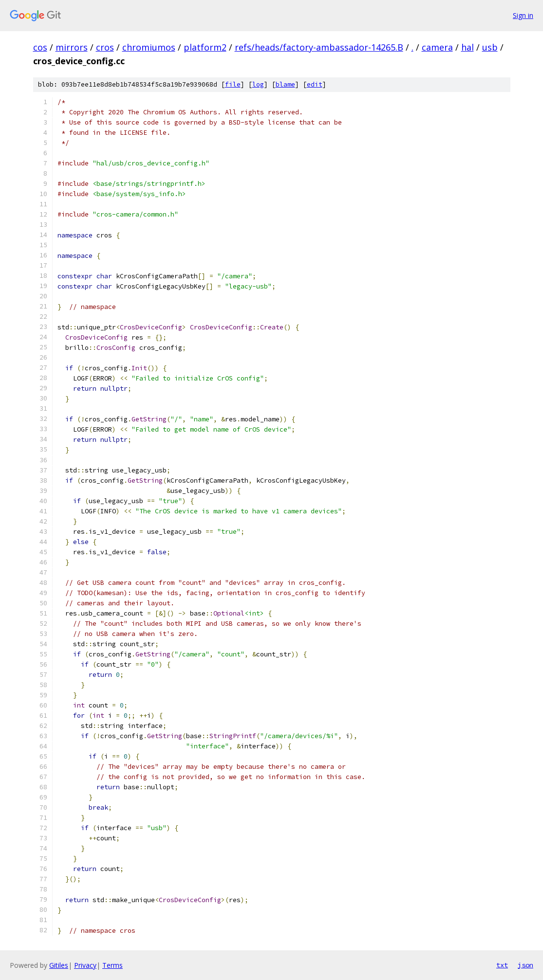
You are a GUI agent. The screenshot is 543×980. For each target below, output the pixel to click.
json (525, 965)
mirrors (72, 47)
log (258, 84)
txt (502, 965)
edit (315, 84)
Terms (112, 965)
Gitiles (59, 965)
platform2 (205, 47)
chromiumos (149, 47)
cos (40, 47)
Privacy (85, 965)
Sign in (523, 15)
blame (285, 84)
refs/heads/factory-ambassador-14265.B (319, 47)
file (233, 84)
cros (105, 47)
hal (468, 47)
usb (490, 47)
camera (437, 47)
